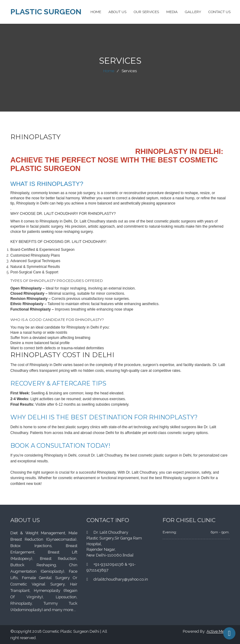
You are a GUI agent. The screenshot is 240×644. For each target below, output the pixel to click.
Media (172, 12)
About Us (117, 12)
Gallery (193, 12)
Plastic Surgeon (46, 12)
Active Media (218, 631)
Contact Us (219, 12)
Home (96, 12)
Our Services (146, 12)
